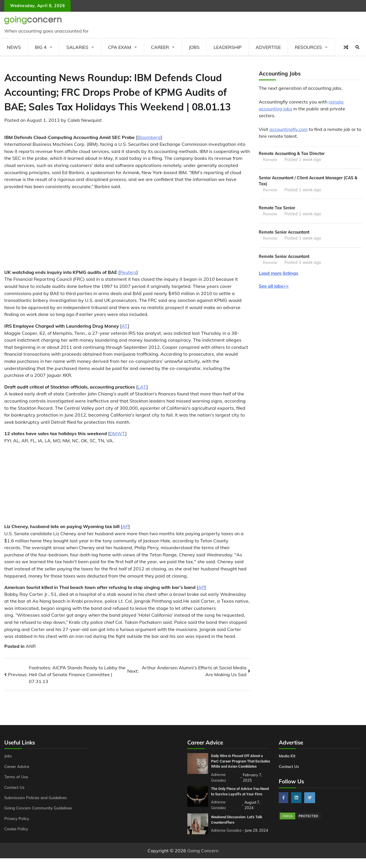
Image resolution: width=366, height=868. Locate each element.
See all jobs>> (274, 288)
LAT (142, 387)
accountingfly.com (289, 129)
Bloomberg (149, 137)
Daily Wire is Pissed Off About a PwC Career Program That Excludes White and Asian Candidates (239, 764)
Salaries (77, 47)
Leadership (228, 47)
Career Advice (18, 767)
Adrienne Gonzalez (227, 840)
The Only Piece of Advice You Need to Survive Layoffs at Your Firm (240, 799)
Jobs (194, 47)
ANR (31, 646)
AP (125, 526)
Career (160, 47)
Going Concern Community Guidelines (40, 808)
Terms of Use (17, 777)
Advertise (268, 47)
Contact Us (15, 787)
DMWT (117, 433)
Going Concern (203, 860)
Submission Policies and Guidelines (37, 798)
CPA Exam (120, 47)
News (14, 47)
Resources (308, 47)
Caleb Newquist (85, 120)
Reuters (128, 272)
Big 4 (41, 47)
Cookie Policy (17, 829)
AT (125, 326)
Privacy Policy (17, 819)
